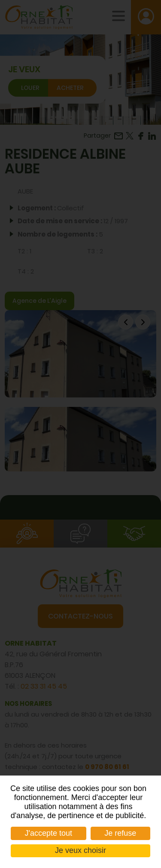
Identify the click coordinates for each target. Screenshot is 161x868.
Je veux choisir (80, 850)
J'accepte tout (49, 833)
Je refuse (120, 833)
